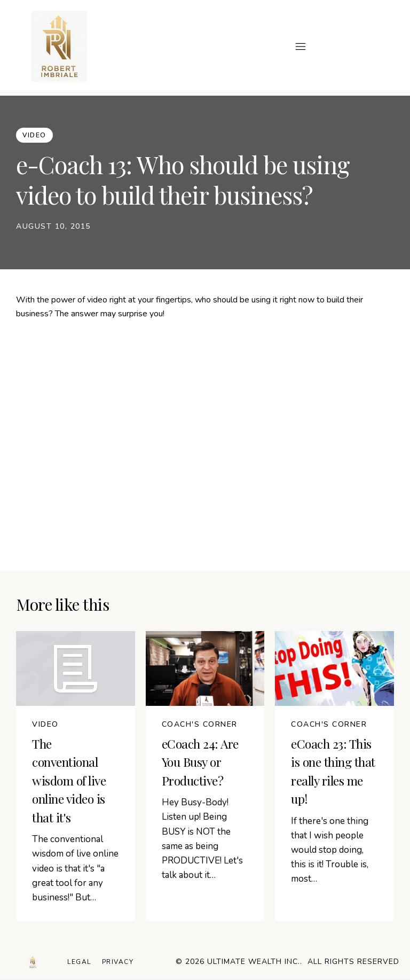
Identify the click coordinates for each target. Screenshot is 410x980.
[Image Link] (59, 46)
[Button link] (34, 135)
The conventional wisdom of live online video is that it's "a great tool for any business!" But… (75, 868)
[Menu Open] (207, 46)
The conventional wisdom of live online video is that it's (69, 780)
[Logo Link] (33, 962)
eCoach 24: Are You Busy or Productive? (200, 762)
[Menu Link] (79, 962)
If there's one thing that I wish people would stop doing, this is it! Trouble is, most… (330, 850)
